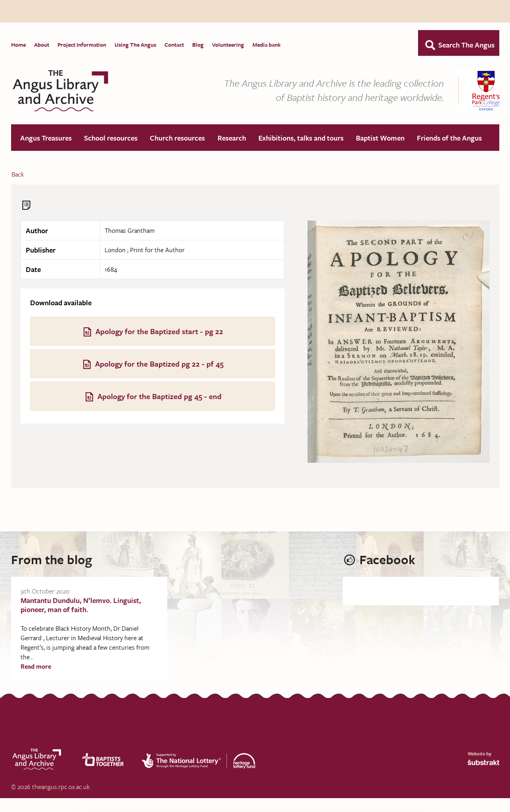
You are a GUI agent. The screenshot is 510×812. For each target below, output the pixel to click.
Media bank (266, 45)
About (42, 45)
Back (18, 175)
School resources (111, 138)
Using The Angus (135, 45)
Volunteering (228, 45)
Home (18, 45)
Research (232, 138)
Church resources (177, 138)
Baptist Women (380, 138)
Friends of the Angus (449, 138)
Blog (198, 45)
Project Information (82, 45)
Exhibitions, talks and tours (301, 138)
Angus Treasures (46, 138)
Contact (174, 45)
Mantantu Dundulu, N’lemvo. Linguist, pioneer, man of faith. (81, 605)
